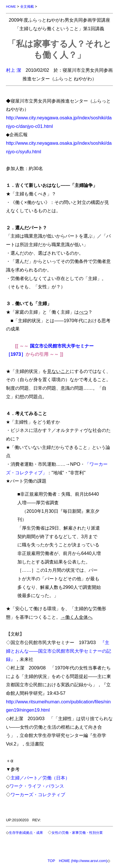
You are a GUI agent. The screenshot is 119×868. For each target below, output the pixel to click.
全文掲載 (27, 6)
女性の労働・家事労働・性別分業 (77, 833)
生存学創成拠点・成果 (26, 833)
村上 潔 (14, 70)
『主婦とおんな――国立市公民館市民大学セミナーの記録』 (59, 651)
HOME (11, 6)
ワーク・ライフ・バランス (37, 786)
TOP (51, 861)
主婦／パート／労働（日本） (40, 778)
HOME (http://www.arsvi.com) (83, 861)
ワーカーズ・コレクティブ (38, 795)
